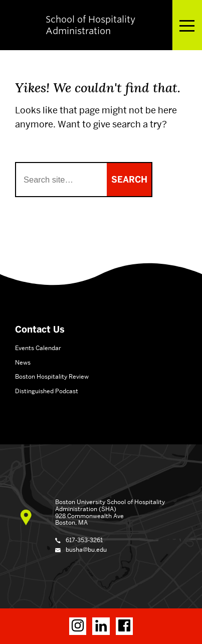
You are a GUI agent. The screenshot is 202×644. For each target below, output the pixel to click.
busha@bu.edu (86, 549)
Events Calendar (38, 348)
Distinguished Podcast (47, 391)
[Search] (61, 180)
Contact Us (40, 330)
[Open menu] (187, 25)
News (23, 362)
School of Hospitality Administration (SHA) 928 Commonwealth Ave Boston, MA (110, 512)
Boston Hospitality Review (52, 376)
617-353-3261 (84, 540)
